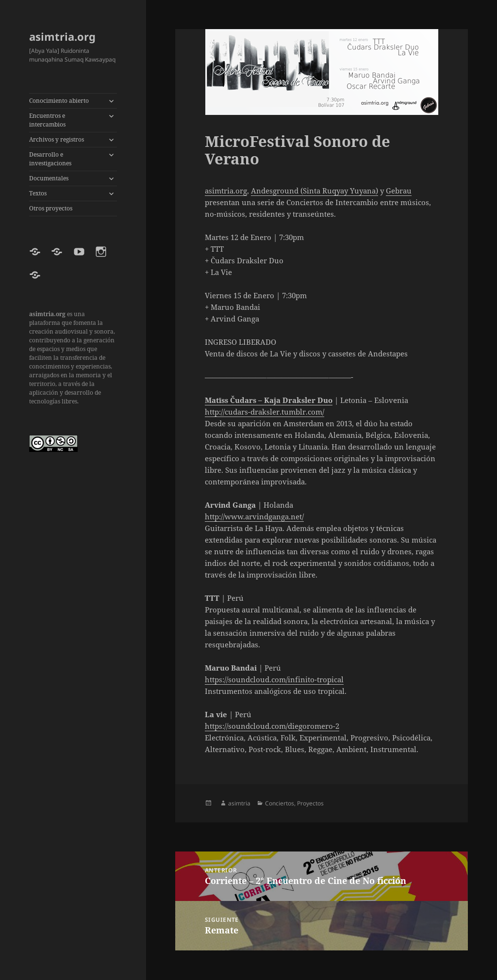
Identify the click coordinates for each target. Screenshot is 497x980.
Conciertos (280, 803)
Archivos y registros (57, 139)
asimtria (239, 803)
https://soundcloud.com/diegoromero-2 (272, 726)
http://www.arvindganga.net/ (254, 516)
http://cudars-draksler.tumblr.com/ (265, 412)
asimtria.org (62, 36)
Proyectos (310, 803)
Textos (38, 193)
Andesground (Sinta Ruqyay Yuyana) (315, 191)
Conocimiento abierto (59, 101)
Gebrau (399, 191)
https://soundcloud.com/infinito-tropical (274, 679)
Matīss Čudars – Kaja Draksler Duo (269, 400)
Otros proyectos (51, 208)
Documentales (49, 178)
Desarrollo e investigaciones (50, 159)
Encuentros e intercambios (47, 120)
